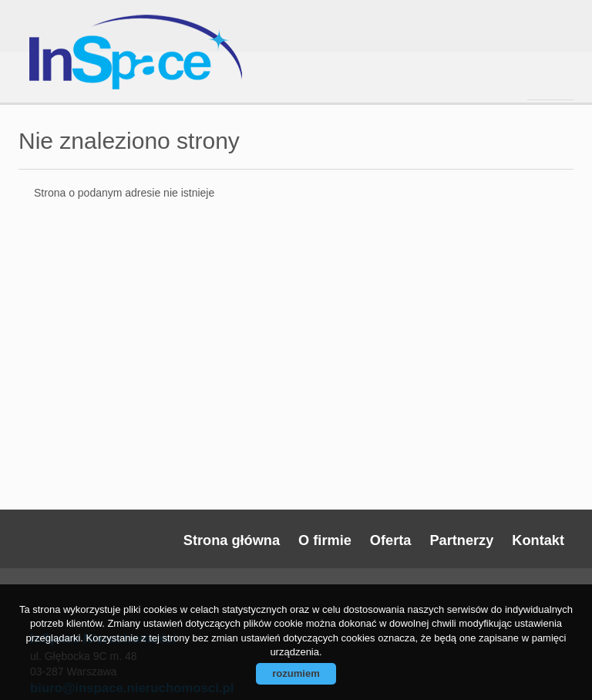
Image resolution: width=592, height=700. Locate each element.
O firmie (325, 540)
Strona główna (232, 540)
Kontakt (538, 540)
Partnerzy (461, 540)
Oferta (391, 540)
